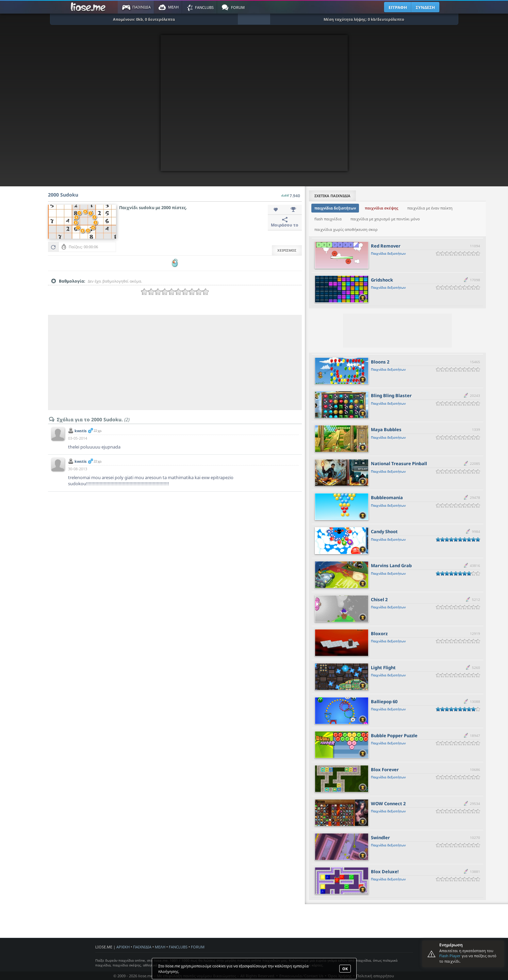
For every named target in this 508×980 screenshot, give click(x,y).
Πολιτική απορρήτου (375, 976)
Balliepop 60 (384, 702)
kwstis (81, 431)
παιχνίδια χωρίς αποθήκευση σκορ (346, 229)
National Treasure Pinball (399, 463)
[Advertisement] (175, 362)
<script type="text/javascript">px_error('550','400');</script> (254, 103)
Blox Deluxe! (385, 872)
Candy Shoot (384, 531)
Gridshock (382, 280)
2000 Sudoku (63, 195)
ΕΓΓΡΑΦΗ (398, 7)
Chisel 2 (379, 599)
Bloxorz (379, 633)
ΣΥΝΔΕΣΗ (425, 7)
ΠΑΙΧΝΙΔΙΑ (142, 947)
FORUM (198, 947)
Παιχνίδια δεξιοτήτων (388, 253)
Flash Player (450, 956)
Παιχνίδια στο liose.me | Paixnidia (89, 7)
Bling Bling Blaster (391, 395)
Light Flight (383, 668)
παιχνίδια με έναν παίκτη (430, 208)
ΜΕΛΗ (160, 947)
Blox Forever (385, 770)
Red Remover (386, 246)
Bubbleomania (387, 497)
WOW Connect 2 (388, 804)
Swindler (380, 838)
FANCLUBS (178, 947)
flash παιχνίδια (328, 219)
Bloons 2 (380, 362)
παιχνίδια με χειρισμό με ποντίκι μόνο (385, 219)
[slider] (175, 292)
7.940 (291, 194)
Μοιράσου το (285, 222)
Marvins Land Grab (391, 565)
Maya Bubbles (386, 429)
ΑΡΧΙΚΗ (123, 947)
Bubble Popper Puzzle (394, 736)
